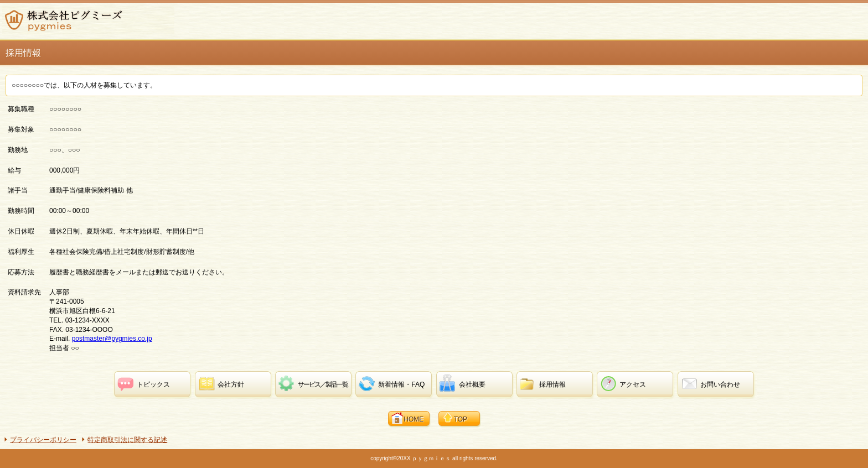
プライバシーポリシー (43, 440)
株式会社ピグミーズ (88, 20)
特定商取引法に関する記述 (127, 440)
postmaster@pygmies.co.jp (112, 339)
